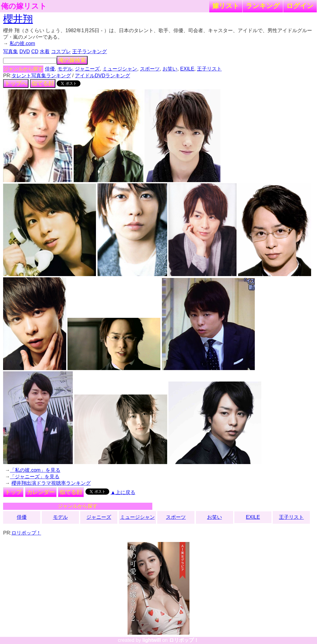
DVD (25, 51)
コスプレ (61, 51)
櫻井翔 (18, 19)
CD (35, 51)
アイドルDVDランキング (102, 76)
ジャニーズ (87, 69)
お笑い (170, 69)
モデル (65, 69)
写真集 (11, 51)
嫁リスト (226, 6)
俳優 (50, 69)
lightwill (152, 640)
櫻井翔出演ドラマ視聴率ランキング (51, 483)
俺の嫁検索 (72, 60)
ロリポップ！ (26, 533)
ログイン (300, 6)
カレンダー (41, 492)
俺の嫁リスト (24, 6)
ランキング (263, 6)
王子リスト (209, 69)
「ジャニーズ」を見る (35, 477)
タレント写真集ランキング (41, 76)
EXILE (187, 69)
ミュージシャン (120, 69)
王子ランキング (89, 51)
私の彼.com (22, 43)
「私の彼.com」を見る (35, 470)
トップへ (16, 83)
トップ (13, 492)
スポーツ (150, 69)
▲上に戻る (123, 492)
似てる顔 (43, 83)
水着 (45, 51)
